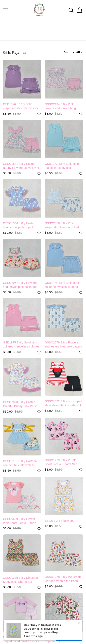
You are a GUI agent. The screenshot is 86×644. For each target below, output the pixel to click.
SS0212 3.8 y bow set (59, 515)
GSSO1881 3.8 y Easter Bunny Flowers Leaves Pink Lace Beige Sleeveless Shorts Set (21, 160)
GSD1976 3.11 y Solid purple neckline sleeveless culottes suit (20, 100)
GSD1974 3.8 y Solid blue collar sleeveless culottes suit (62, 279)
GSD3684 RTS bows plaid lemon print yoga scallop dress (41, 633)
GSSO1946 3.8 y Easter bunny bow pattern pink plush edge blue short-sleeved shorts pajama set (20, 219)
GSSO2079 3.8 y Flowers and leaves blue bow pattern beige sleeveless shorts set (63, 339)
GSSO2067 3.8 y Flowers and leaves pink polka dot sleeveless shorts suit (20, 279)
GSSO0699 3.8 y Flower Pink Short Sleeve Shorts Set (20, 515)
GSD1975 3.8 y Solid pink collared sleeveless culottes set (21, 339)
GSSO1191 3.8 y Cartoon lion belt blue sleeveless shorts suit (20, 457)
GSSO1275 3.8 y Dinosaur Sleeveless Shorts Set (21, 574)
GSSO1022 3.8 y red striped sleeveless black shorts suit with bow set (63, 397)
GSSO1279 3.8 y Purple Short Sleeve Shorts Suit (61, 456)
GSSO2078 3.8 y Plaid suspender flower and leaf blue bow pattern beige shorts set (62, 219)
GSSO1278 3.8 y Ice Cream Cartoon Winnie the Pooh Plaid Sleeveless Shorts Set (63, 573)
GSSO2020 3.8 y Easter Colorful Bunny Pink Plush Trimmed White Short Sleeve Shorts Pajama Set (22, 398)
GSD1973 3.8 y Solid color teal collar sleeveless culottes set (62, 160)
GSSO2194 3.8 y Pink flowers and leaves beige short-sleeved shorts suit (61, 100)
